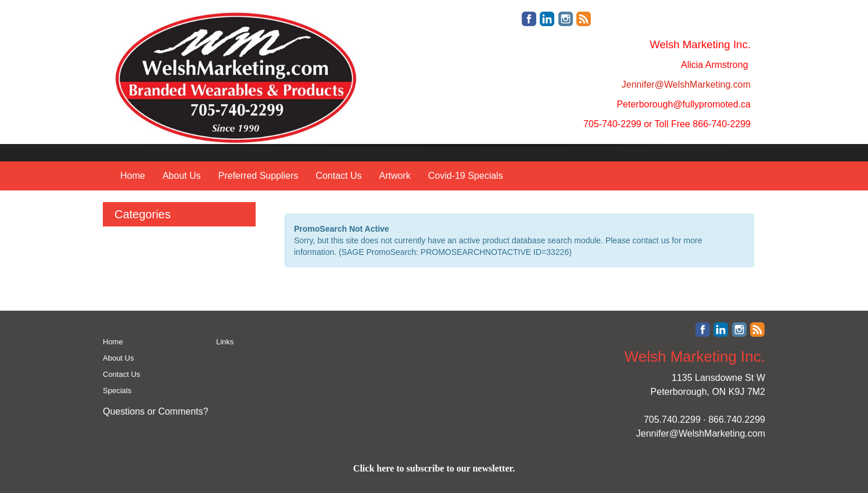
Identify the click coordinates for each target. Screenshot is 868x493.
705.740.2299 (672, 420)
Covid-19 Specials (466, 176)
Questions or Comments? (155, 411)
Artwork (394, 176)
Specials (117, 391)
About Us (182, 176)
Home (133, 176)
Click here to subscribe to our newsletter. (434, 468)
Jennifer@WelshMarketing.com (701, 433)
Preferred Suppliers (259, 176)
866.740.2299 (737, 420)
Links (225, 342)
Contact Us (338, 176)
